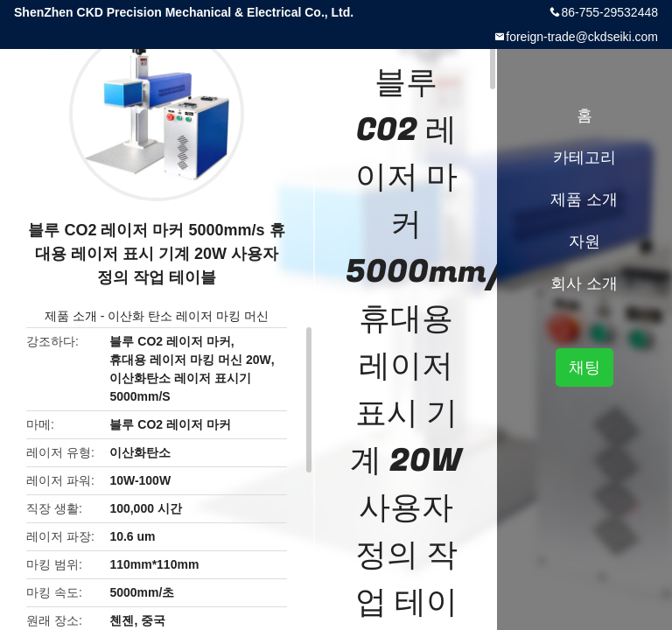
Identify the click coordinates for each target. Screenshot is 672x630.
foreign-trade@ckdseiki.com (582, 37)
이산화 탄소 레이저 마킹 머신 (188, 316)
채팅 (584, 367)
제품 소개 (71, 316)
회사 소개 (584, 283)
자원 (584, 241)
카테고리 (584, 157)
